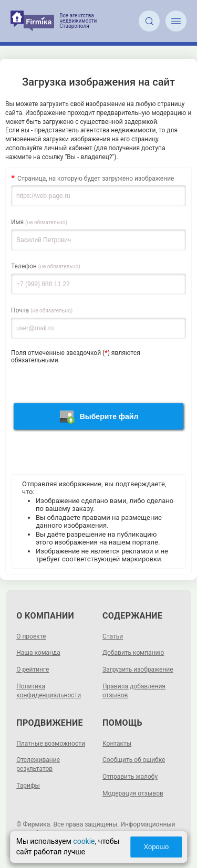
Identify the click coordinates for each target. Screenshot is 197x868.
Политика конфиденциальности (49, 691)
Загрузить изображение (138, 670)
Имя (39, 222)
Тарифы (28, 786)
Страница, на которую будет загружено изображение (96, 179)
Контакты (117, 744)
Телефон (46, 266)
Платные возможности (51, 744)
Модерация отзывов (133, 793)
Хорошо (156, 847)
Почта (42, 310)
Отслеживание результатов (38, 764)
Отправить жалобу (130, 777)
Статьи (113, 636)
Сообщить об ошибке (134, 760)
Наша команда (38, 653)
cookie (84, 841)
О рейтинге (33, 670)
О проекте (31, 636)
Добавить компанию (133, 653)
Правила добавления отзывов (134, 691)
